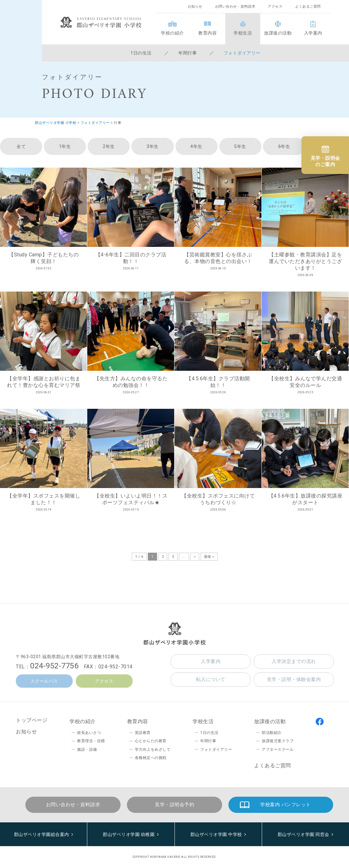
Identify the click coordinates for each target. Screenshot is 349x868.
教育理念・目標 (91, 741)
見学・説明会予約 (174, 805)
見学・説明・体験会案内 (294, 679)
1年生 (65, 146)
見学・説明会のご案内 (325, 161)
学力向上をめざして (153, 749)
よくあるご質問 (308, 6)
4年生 (196, 146)
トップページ (32, 720)
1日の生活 (141, 53)
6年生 (284, 146)
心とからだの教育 (151, 741)
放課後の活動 (278, 33)
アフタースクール (278, 749)
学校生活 (243, 33)
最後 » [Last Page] (209, 557)
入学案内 (313, 33)
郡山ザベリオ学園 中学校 (216, 834)
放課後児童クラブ (278, 741)
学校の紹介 (172, 33)
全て (21, 146)
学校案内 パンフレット (286, 805)
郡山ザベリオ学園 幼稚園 (129, 834)
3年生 (153, 146)
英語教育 (143, 733)
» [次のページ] (195, 557)
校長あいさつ (89, 733)
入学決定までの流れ (294, 661)
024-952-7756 (54, 666)
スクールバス (44, 681)
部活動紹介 (272, 733)
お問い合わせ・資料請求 (235, 6)
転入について (211, 679)
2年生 (109, 146)
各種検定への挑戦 (151, 758)
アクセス (275, 6)
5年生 (240, 146)
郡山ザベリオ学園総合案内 (42, 834)
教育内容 (207, 33)
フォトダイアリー (242, 53)
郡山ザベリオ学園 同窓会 (303, 834)
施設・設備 (87, 749)
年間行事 (188, 53)
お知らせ (195, 6)
